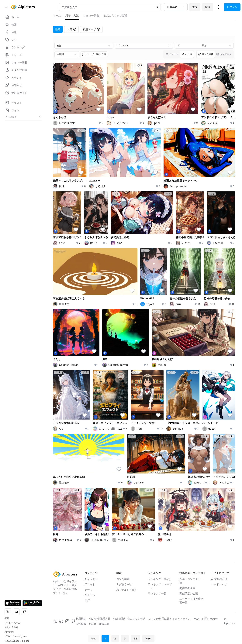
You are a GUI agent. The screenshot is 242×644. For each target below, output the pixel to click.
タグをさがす (124, 584)
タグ (87, 600)
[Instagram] (67, 621)
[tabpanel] (144, 290)
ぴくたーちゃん (12, 623)
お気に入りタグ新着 (116, 15)
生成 (195, 7)
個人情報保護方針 (100, 619)
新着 (58, 29)
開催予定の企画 (189, 593)
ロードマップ (219, 584)
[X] (55, 621)
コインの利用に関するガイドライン (169, 619)
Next (148, 638)
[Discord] (61, 621)
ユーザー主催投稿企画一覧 (191, 601)
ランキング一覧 (157, 593)
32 (136, 638)
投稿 (208, 7)
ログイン (232, 7)
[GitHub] (73, 621)
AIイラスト (91, 579)
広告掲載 (81, 624)
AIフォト (90, 584)
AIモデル (90, 595)
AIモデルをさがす (127, 590)
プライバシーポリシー (16, 636)
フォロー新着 (91, 15)
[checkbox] (84, 54)
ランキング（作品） (160, 579)
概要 (7, 618)
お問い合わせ (11, 627)
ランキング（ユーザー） (160, 586)
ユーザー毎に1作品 (97, 54)
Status (93, 624)
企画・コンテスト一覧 (191, 581)
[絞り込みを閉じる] (231, 40)
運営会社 (104, 624)
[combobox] (84, 46)
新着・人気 (72, 15)
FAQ (196, 619)
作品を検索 (123, 579)
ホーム (57, 15)
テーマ (88, 590)
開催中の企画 (187, 588)
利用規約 (9, 632)
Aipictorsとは (219, 579)
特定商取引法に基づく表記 (129, 619)
